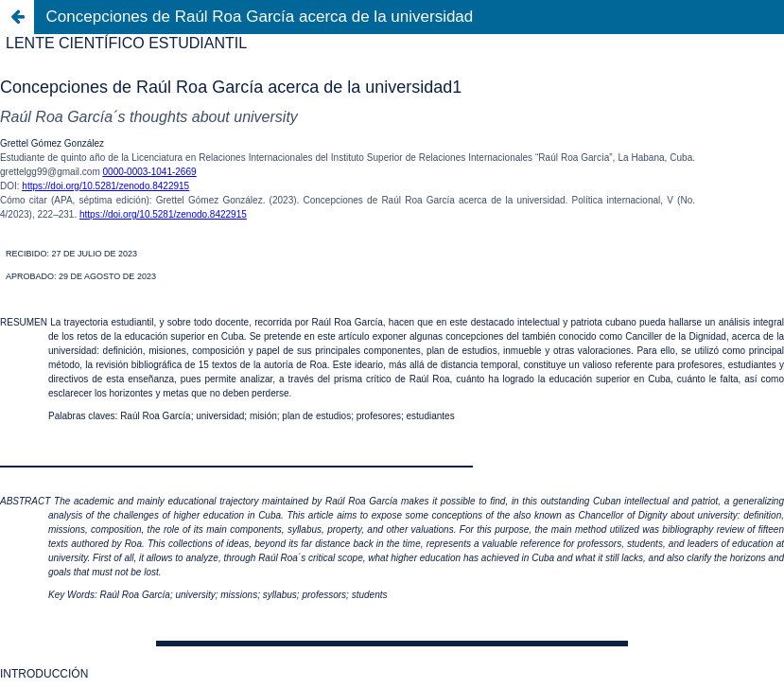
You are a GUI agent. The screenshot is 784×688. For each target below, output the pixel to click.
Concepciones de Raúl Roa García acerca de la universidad (260, 17)
